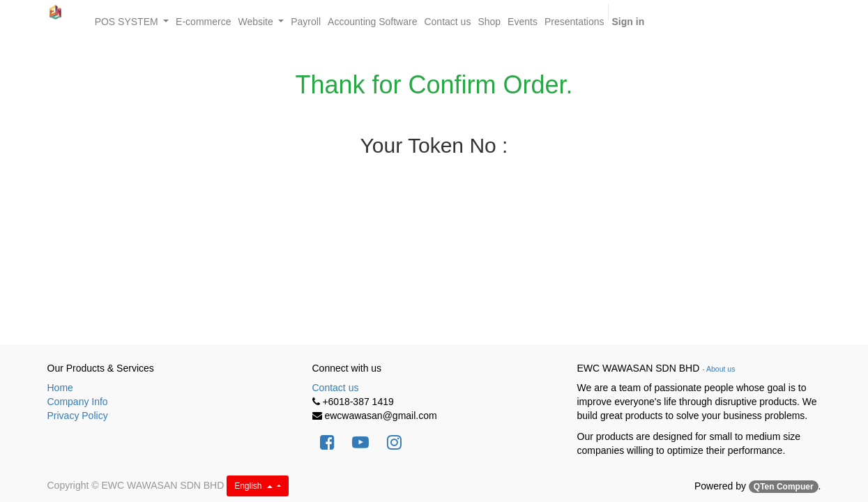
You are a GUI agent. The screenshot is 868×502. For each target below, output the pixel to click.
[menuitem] (203, 22)
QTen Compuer (784, 487)
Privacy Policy (78, 416)
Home (60, 388)
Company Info (78, 402)
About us (721, 369)
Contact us (336, 388)
